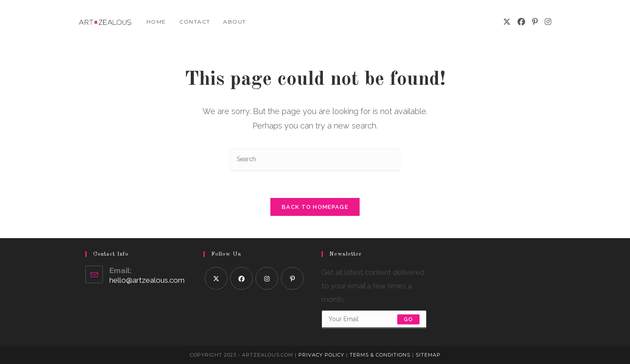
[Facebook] (521, 22)
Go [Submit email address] (408, 319)
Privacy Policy (321, 355)
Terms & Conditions (380, 355)
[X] (507, 22)
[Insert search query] (315, 160)
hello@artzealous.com (147, 280)
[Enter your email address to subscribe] (374, 319)
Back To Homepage (315, 207)
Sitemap (428, 355)
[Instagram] (548, 22)
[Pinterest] (535, 22)
